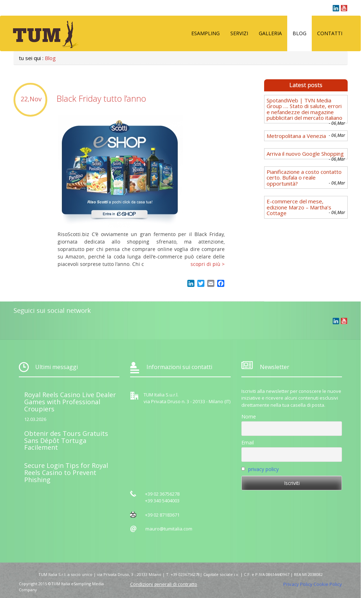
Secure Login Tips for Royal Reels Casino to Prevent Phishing (66, 472)
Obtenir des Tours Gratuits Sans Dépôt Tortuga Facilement (66, 441)
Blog (299, 33)
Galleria (270, 33)
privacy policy (263, 469)
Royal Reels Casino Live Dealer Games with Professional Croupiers (70, 402)
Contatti (330, 33)
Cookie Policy (328, 584)
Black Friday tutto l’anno (101, 98)
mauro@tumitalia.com (169, 529)
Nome (249, 417)
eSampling (205, 33)
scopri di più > (208, 264)
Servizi (239, 33)
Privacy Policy (298, 584)
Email (248, 442)
